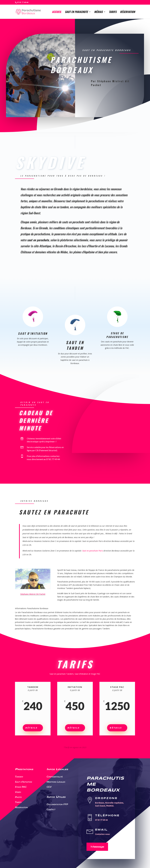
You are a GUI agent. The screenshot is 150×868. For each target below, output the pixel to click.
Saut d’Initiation (24, 782)
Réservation (128, 12)
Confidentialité (55, 777)
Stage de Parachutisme (117, 335)
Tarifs (113, 12)
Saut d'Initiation (33, 333)
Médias (98, 12)
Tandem (19, 777)
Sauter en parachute (93, 97)
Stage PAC (21, 787)
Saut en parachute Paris (93, 551)
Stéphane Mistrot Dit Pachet (33, 594)
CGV (49, 787)
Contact (51, 809)
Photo (18, 797)
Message (97, 847)
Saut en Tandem (75, 345)
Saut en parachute (76, 12)
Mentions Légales (56, 782)
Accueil (57, 12)
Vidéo (18, 792)
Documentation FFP (57, 804)
